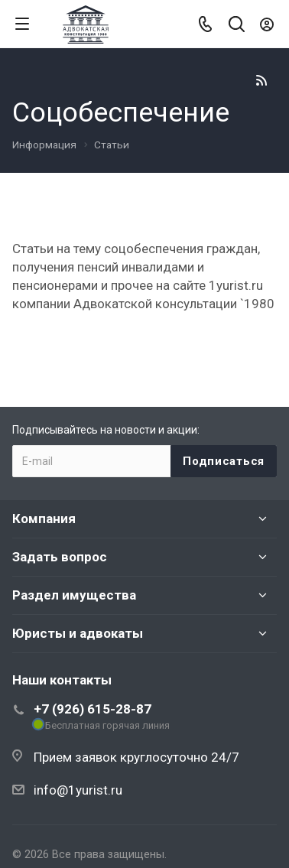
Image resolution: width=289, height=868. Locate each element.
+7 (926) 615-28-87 (93, 709)
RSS (261, 80)
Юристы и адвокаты (78, 633)
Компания (44, 519)
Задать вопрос (60, 557)
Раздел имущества (74, 595)
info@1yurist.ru (78, 790)
